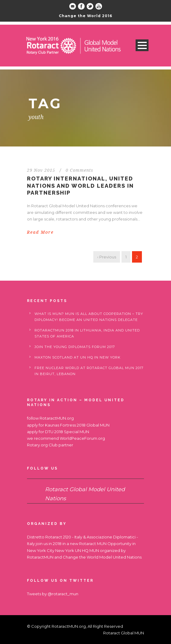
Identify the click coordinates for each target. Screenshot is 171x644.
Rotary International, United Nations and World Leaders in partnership (80, 186)
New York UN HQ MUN (77, 550)
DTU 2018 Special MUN (67, 432)
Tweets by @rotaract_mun (53, 594)
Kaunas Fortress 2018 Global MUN (77, 425)
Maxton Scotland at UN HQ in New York (78, 357)
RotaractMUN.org (57, 418)
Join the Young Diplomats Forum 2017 (75, 347)
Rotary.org (37, 445)
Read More (40, 232)
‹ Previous (107, 257)
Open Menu (142, 45)
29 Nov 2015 (41, 170)
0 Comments (79, 170)
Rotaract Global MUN (124, 633)
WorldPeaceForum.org (82, 438)
